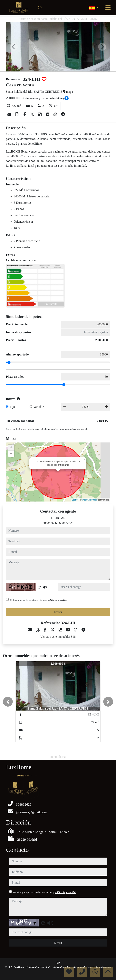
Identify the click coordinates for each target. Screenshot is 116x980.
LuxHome (19, 967)
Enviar (58, 612)
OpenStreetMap (90, 500)
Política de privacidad (38, 967)
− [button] (11, 454)
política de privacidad (58, 600)
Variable (39, 407)
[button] (8, 702)
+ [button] (11, 448)
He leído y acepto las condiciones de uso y (39, 600)
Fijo (12, 407)
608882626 (50, 523)
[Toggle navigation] (108, 8)
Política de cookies (62, 967)
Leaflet (75, 500)
